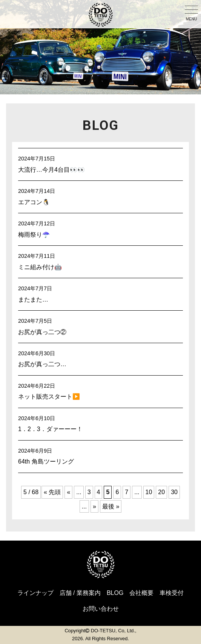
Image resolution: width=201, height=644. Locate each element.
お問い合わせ (101, 609)
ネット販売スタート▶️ (49, 397)
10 (149, 492)
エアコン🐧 (34, 202)
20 (161, 492)
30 (174, 492)
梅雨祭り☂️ (34, 235)
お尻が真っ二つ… (42, 364)
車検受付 (172, 593)
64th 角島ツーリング (46, 461)
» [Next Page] (94, 506)
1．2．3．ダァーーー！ (50, 429)
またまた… (33, 300)
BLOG (115, 593)
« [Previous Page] (68, 492)
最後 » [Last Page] (111, 506)
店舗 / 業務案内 (80, 593)
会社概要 (141, 593)
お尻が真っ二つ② (42, 332)
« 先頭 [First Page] (52, 492)
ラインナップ (35, 593)
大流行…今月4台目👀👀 (51, 170)
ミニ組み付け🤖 (40, 267)
